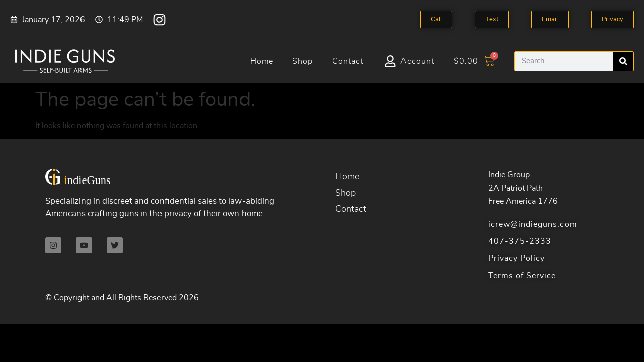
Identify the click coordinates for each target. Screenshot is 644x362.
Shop (303, 61)
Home (262, 61)
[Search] (623, 61)
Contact (348, 61)
